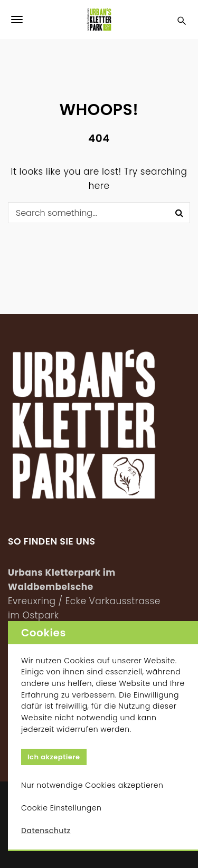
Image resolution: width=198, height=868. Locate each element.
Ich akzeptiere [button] (54, 757)
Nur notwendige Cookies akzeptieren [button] (92, 785)
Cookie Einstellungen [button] (61, 808)
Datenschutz (46, 831)
